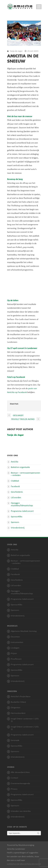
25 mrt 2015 (33, 51)
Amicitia (15, 462)
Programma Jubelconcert (22, 511)
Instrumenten (17, 642)
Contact (14, 778)
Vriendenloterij (18, 528)
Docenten (15, 637)
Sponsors (15, 522)
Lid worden (16, 498)
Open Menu (39, 7)
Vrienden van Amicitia (21, 811)
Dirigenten (16, 708)
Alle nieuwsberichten (20, 772)
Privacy (14, 789)
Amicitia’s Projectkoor (21, 697)
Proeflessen (16, 659)
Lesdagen (15, 648)
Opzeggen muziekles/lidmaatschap (22, 504)
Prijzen (14, 653)
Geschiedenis (17, 492)
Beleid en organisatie (20, 467)
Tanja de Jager (16, 51)
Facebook (15, 486)
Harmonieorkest (18, 713)
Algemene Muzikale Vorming (24, 631)
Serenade (15, 740)
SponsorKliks (17, 517)
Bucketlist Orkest (18, 702)
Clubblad (15, 481)
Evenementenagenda (20, 783)
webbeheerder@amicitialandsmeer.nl (24, 864)
